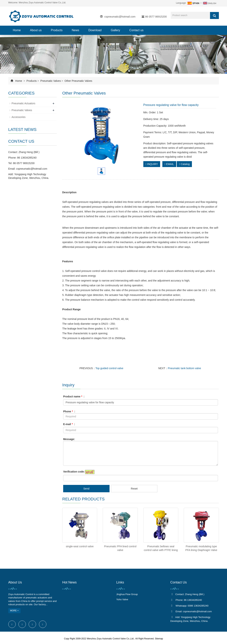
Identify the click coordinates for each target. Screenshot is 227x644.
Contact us (136, 30)
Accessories (19, 117)
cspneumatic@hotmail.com (120, 17)
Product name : (74, 396)
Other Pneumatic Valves (78, 81)
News (75, 30)
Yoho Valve (122, 599)
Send (86, 489)
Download (95, 30)
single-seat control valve (80, 546)
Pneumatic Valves (51, 81)
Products (57, 30)
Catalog (184, 164)
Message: (69, 439)
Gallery (116, 30)
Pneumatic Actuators (23, 103)
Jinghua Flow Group (127, 594)
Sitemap (159, 639)
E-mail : (69, 424)
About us (36, 30)
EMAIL (169, 164)
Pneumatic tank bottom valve (184, 368)
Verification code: (74, 472)
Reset (134, 489)
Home (17, 30)
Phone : (69, 411)
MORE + (14, 611)
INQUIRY (152, 164)
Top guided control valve (109, 368)
